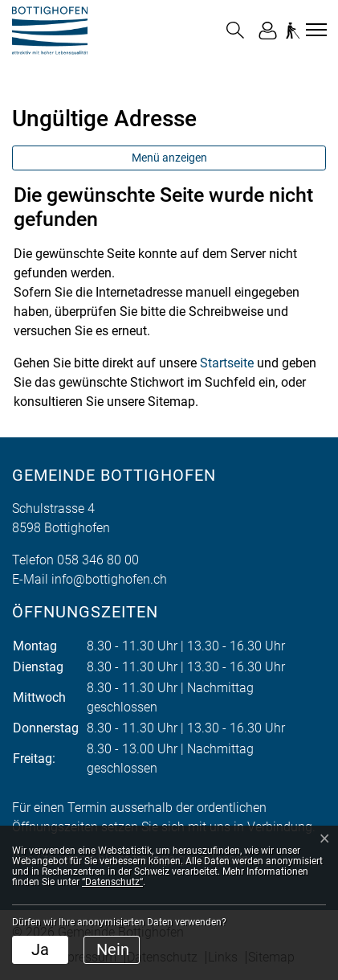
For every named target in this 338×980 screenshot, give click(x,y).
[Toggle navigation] (314, 30)
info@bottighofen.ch (109, 579)
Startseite (227, 363)
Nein (113, 949)
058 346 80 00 (98, 560)
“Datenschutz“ (112, 882)
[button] (235, 30)
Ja (40, 949)
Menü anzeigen (169, 158)
